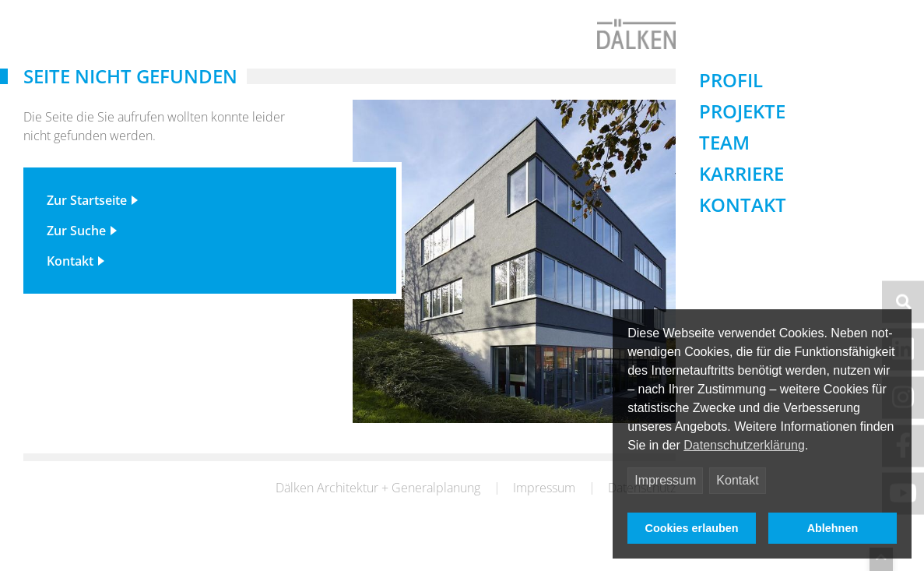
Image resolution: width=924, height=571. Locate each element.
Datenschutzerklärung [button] (744, 445)
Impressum (665, 480)
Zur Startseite (87, 220)
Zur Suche (76, 250)
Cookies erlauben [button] (692, 528)
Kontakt (737, 480)
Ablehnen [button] (833, 528)
